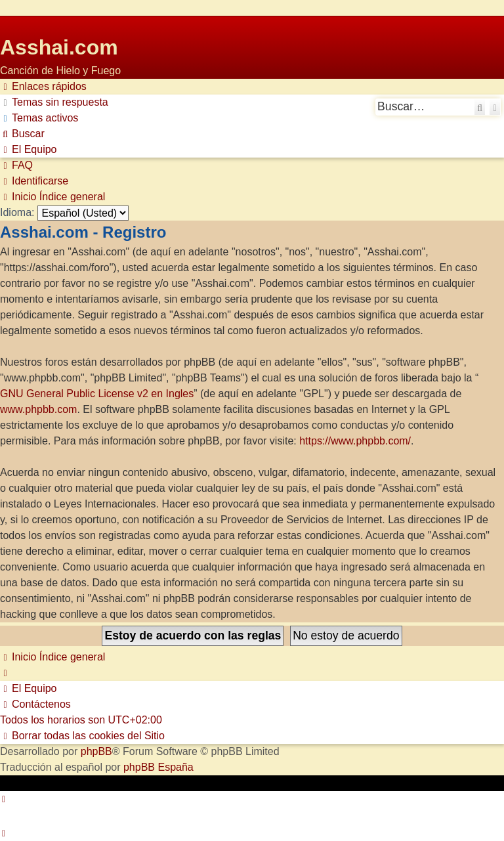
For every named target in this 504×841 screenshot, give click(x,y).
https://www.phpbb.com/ (355, 441)
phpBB (96, 751)
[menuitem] (54, 102)
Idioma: (17, 212)
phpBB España (158, 767)
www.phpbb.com (38, 409)
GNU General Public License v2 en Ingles (97, 394)
